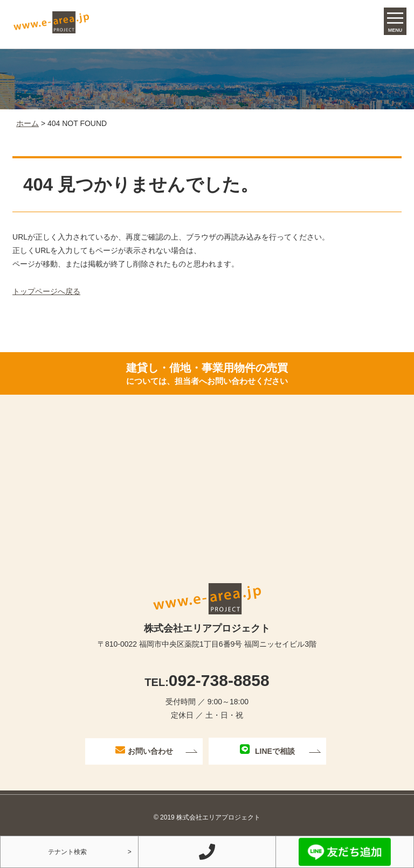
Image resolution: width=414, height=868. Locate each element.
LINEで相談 (267, 750)
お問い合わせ (144, 750)
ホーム (27, 123)
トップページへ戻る (46, 291)
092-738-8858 (207, 680)
